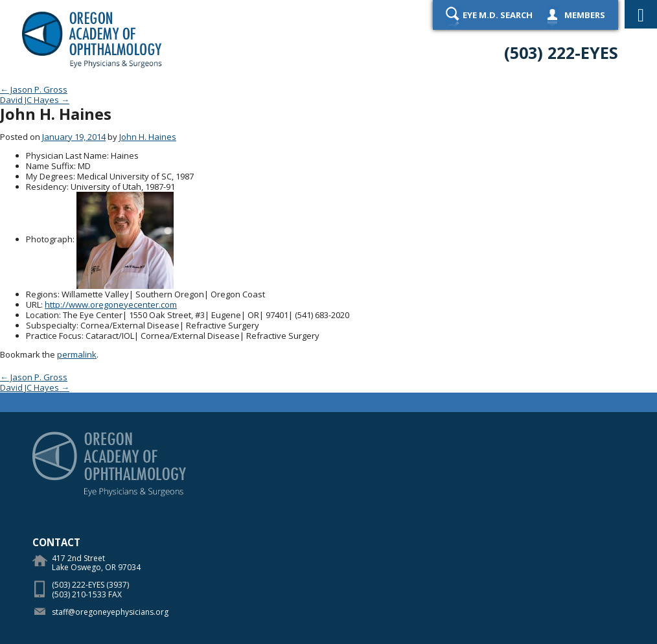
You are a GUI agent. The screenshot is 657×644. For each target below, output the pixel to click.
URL (33, 305)
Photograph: (50, 239)
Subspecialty (51, 325)
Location (42, 315)
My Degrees (50, 176)
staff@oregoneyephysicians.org (110, 612)
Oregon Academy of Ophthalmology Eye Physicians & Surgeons (92, 39)
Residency (46, 187)
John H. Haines (148, 137)
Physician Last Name (66, 155)
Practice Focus (54, 336)
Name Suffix (50, 166)
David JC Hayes (35, 100)
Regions (42, 294)
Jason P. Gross (34, 89)
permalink (77, 354)
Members (585, 15)
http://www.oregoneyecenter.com (111, 305)
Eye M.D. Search (498, 15)
